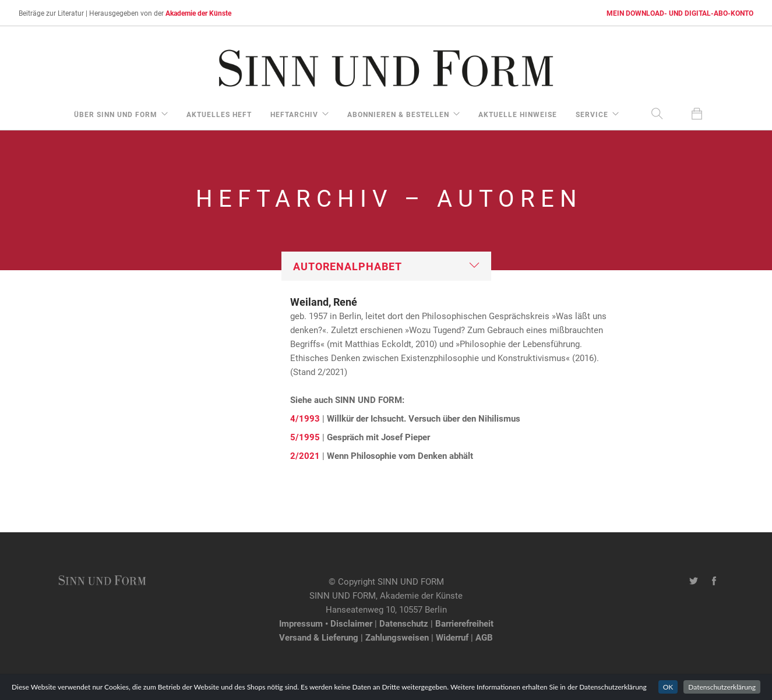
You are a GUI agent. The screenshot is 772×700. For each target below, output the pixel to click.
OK (668, 687)
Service (592, 114)
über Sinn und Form (116, 114)
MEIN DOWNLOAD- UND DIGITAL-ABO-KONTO (680, 13)
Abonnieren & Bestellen (398, 114)
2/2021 (305, 455)
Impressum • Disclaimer (326, 623)
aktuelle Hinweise (518, 114)
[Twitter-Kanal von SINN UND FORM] (694, 581)
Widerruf (452, 637)
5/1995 (305, 437)
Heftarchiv (294, 114)
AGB (484, 637)
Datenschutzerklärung (722, 687)
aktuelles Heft (219, 114)
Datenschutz (404, 623)
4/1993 (305, 418)
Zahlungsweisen (397, 637)
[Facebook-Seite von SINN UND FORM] (714, 581)
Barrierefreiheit (464, 623)
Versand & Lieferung (319, 637)
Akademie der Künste (198, 13)
